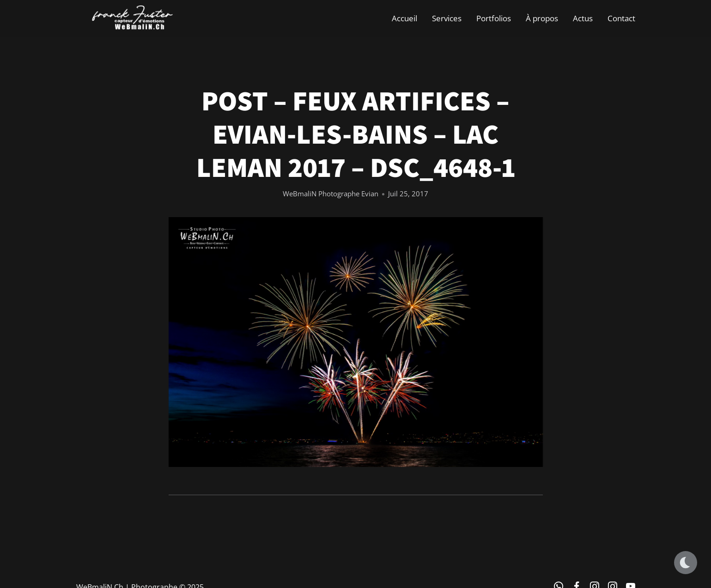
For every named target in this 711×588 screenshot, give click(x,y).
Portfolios (494, 18)
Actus (583, 18)
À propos (542, 18)
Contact (621, 18)
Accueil (404, 18)
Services (447, 18)
